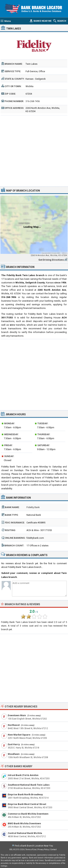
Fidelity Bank (33, 507)
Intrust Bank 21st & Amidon (23, 775)
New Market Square (19, 735)
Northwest (14, 725)
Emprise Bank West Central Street (27, 804)
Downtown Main (17, 715)
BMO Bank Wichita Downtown (24, 823)
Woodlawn (14, 754)
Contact (53, 850)
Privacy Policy (43, 850)
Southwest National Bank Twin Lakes (29, 785)
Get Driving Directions (51, 260)
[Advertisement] (34, 150)
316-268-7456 (33, 101)
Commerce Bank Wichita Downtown (28, 814)
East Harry (14, 744)
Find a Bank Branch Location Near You (34, 846)
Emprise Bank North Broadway (25, 794)
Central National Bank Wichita (25, 833)
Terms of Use (31, 850)
